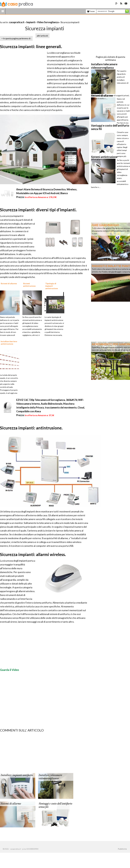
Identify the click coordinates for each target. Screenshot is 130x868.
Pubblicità (122, 849)
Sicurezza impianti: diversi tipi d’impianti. (38, 210)
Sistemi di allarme (11, 804)
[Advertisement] (32, 19)
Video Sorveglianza (48, 22)
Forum (91, 11)
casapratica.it (17, 22)
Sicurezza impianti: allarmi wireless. (33, 554)
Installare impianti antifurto (17, 775)
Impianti (31, 22)
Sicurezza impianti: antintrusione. (31, 428)
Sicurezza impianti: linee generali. (31, 46)
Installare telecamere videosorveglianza (50, 777)
